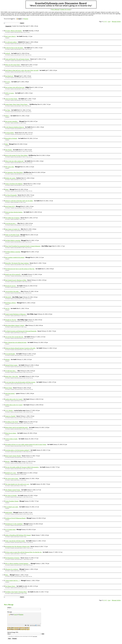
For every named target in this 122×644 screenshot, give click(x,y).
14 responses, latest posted (20, 355)
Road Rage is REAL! (10, 303)
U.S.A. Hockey (9, 410)
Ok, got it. (8, 82)
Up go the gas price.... (11, 223)
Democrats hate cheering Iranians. (14, 212)
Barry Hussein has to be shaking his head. (16, 342)
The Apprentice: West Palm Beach (14, 172)
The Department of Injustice (12, 558)
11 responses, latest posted (19, 61)
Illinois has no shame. (11, 433)
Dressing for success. (10, 286)
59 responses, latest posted (19, 129)
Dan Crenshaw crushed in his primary (15, 257)
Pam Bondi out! (9, 76)
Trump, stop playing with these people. (15, 541)
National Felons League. (11, 365)
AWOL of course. (9, 93)
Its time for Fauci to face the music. (14, 48)
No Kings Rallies (9, 133)
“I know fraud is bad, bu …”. (13, 580)
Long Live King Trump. (11, 99)
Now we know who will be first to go (15, 87)
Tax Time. (8, 110)
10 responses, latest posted (19, 197)
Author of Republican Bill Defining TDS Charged (18, 535)
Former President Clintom (12, 501)
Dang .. (7, 575)
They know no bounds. (11, 495)
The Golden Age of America (12, 218)
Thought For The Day (11, 320)
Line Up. (7, 308)
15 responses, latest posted (19, 514)
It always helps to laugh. (11, 439)
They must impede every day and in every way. (17, 484)
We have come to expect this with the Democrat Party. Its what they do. (23, 552)
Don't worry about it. (10, 36)
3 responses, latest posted (19, 163)
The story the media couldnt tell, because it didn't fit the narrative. (22, 467)
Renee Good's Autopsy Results (13, 456)
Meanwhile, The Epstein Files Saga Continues (17, 263)
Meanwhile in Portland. (11, 138)
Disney (7, 189)
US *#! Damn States (10, 529)
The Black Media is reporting (13, 240)
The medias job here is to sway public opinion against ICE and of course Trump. (26, 444)
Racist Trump (9, 388)
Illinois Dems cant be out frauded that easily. (17, 427)
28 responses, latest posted (19, 457)
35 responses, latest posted (19, 491)
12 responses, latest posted (20, 321)
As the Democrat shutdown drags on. (14, 127)
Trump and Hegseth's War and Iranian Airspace (17, 59)
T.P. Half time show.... (11, 371)
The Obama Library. (10, 586)
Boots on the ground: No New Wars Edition (16, 155)
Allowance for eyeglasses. (12, 569)
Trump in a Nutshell (10, 416)
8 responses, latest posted (19, 225)
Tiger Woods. (9, 150)
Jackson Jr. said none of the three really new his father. (19, 201)
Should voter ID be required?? (13, 274)
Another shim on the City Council (14, 399)
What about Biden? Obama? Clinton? (15, 325)
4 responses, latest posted (18, 32)
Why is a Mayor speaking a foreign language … (17, 563)
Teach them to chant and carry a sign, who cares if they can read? (22, 70)
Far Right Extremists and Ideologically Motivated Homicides (21, 331)
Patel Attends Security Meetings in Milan (16, 280)
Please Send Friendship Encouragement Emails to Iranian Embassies (23, 246)
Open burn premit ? (10, 393)
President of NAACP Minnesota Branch (15, 518)
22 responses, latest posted (19, 559)
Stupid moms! (9, 512)
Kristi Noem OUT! (10, 206)
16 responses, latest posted (20, 350)
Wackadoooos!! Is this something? (14, 524)
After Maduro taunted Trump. (13, 490)
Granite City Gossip (65, 9)
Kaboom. (7, 359)
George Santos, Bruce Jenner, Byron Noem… (17, 104)
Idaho (6, 144)
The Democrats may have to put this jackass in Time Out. (20, 269)
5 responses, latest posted (18, 89)
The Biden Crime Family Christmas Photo (16, 592)
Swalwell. (8, 53)
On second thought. (10, 354)
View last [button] (28, 32)
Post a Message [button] (55, 9)
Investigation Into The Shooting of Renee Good (17, 546)
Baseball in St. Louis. (11, 473)
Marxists (7, 461)
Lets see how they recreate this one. (14, 337)
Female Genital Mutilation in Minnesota (15, 314)
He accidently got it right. (12, 507)
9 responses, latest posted (19, 157)
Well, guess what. (10, 167)
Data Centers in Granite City (12, 229)
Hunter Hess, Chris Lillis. (12, 376)
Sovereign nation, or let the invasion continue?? (17, 450)
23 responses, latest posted (19, 542)
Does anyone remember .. (12, 121)
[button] (29, 628)
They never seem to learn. (12, 478)
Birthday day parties (10, 178)
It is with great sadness (11, 42)
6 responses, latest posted (19, 191)
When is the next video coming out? (14, 161)
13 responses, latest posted (19, 66)
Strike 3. (7, 116)
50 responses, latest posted (19, 423)
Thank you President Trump (12, 235)
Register (21, 615)
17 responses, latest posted (19, 208)
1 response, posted (18, 123)
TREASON (8, 297)
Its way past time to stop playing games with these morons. (20, 382)
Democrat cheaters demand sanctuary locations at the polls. (20, 348)
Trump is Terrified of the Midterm (14, 184)
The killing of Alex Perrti (12, 422)
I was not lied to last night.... (12, 291)
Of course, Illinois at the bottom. (13, 31)
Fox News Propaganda (11, 195)
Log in (19, 19)
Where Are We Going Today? (13, 65)
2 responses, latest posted (19, 49)
